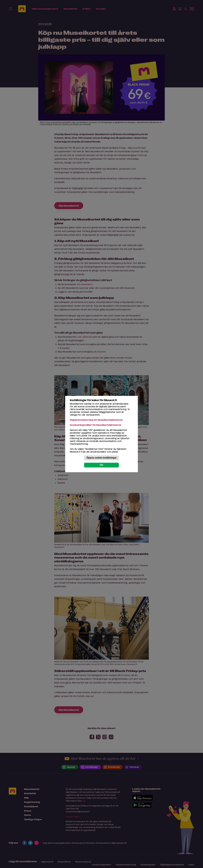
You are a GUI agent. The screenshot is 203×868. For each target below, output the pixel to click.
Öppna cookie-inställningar (101, 458)
